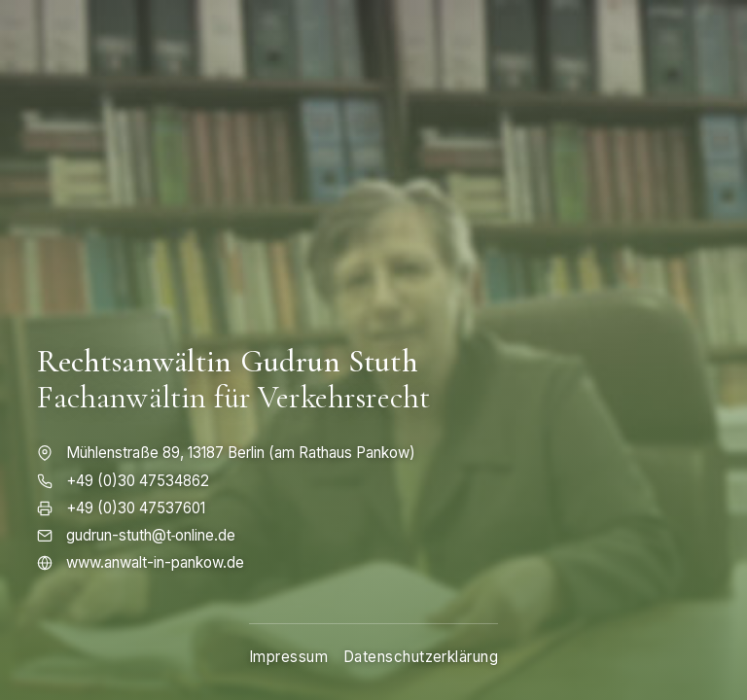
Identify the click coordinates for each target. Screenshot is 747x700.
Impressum (288, 657)
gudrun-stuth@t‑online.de (151, 535)
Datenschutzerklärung (421, 657)
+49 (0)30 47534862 (138, 481)
